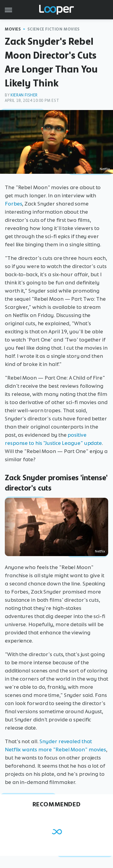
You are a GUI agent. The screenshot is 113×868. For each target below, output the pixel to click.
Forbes (13, 204)
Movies (13, 29)
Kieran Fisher (24, 95)
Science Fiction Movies (54, 29)
